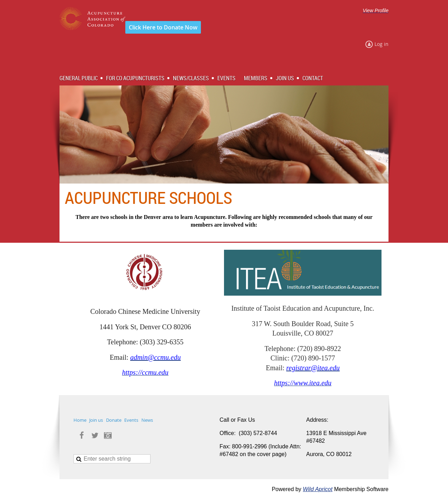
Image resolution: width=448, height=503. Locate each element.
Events (131, 420)
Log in (381, 44)
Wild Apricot (318, 489)
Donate (114, 420)
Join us (96, 420)
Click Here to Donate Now (163, 27)
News (147, 420)
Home (80, 420)
